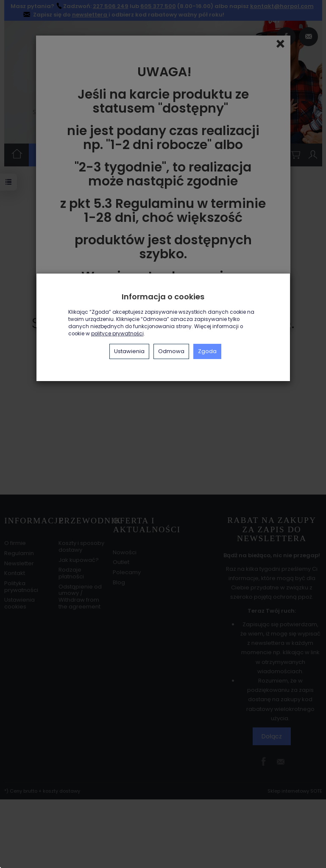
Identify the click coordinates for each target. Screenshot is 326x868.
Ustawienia (129, 351)
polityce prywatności (117, 334)
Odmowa (171, 351)
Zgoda (207, 351)
